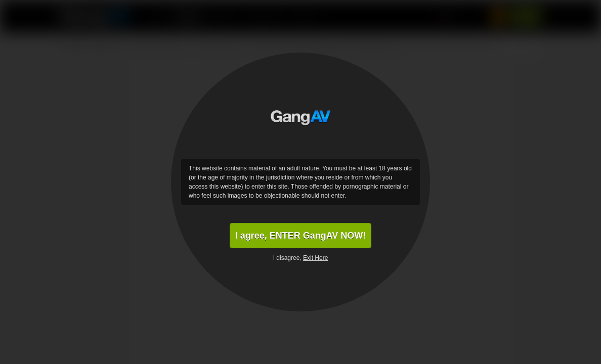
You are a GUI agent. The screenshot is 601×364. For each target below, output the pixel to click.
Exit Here (315, 258)
